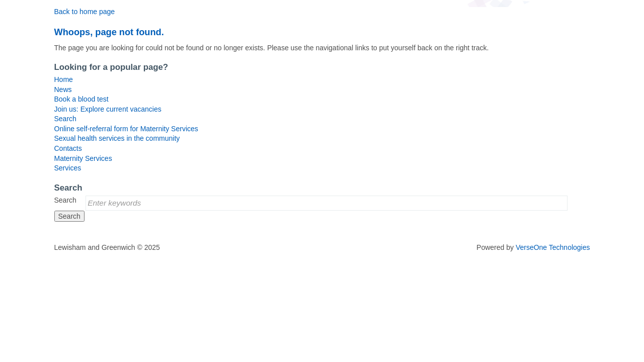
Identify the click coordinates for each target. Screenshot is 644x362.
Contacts (68, 148)
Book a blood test (82, 99)
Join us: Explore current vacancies (108, 109)
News (63, 89)
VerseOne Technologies (553, 247)
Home (64, 79)
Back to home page (85, 12)
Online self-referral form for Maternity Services (126, 129)
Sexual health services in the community (117, 138)
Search (65, 119)
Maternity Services (83, 158)
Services (68, 168)
